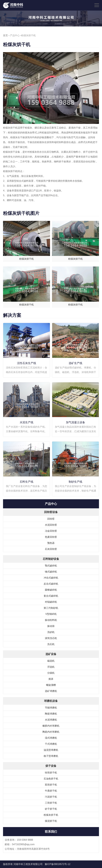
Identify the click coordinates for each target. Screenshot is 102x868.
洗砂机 (51, 632)
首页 (5, 35)
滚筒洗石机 (51, 638)
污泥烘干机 (51, 797)
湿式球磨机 (51, 738)
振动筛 (51, 626)
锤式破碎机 (51, 572)
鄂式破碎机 (51, 566)
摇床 (51, 679)
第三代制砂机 (51, 608)
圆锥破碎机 (51, 590)
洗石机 (51, 644)
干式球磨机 (51, 744)
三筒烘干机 (51, 803)
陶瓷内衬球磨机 (51, 732)
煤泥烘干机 (51, 821)
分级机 (51, 673)
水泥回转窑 (51, 525)
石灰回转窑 (51, 549)
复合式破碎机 (51, 596)
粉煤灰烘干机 (51, 815)
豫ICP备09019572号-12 (58, 864)
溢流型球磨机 (51, 750)
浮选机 (51, 667)
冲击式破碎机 (51, 578)
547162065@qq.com (23, 844)
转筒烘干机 (51, 773)
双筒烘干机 (51, 785)
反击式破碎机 (51, 584)
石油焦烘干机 (51, 779)
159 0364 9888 (25, 840)
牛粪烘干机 (51, 791)
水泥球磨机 (51, 720)
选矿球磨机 (51, 691)
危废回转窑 (51, 537)
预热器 (51, 543)
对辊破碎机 (51, 602)
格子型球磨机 (51, 756)
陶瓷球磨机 (51, 714)
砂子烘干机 (51, 809)
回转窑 (51, 519)
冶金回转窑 (51, 531)
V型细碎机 (51, 614)
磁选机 (51, 661)
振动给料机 (51, 620)
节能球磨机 (51, 708)
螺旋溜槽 (51, 685)
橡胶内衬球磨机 (51, 726)
